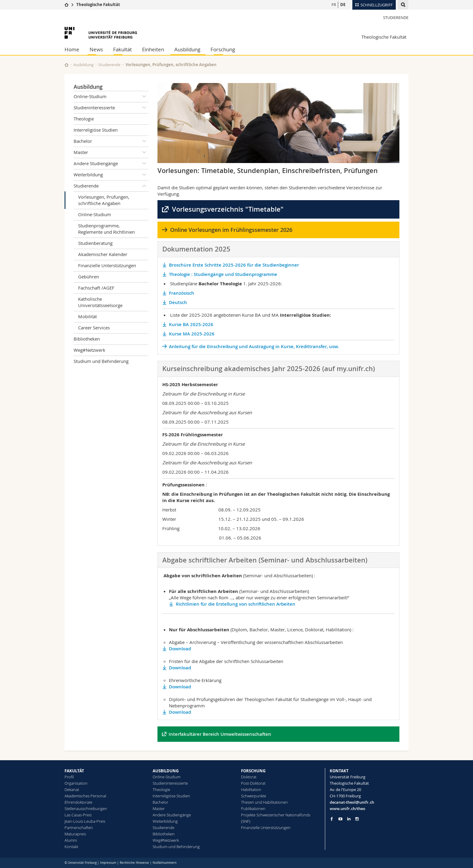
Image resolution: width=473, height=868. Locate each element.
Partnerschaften (79, 828)
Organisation (76, 783)
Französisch (182, 293)
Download (180, 649)
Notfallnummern (165, 863)
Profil (69, 777)
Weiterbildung (111, 175)
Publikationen (253, 809)
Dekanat (72, 790)
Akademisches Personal (85, 796)
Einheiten (153, 49)
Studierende (396, 18)
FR (334, 5)
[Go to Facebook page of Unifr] (332, 819)
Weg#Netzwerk (89, 350)
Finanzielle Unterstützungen (107, 265)
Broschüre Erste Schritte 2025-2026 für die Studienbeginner (235, 265)
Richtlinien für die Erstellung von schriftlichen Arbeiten (236, 604)
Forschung (223, 49)
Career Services (94, 328)
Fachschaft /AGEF (96, 288)
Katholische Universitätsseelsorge (100, 302)
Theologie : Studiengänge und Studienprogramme (223, 274)
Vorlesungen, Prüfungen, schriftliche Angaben (104, 200)
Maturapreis (75, 834)
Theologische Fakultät (98, 5)
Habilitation (251, 790)
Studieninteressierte (111, 108)
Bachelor (111, 141)
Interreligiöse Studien (96, 130)
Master (111, 152)
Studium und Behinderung (101, 361)
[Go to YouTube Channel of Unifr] (340, 819)
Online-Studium (111, 97)
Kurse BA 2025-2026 (191, 324)
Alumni (71, 840)
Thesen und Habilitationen (264, 802)
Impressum (108, 863)
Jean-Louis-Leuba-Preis (85, 821)
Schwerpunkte (254, 796)
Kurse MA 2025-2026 (192, 334)
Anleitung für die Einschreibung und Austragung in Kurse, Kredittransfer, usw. (254, 346)
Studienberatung (95, 243)
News (96, 49)
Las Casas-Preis (78, 815)
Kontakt (71, 847)
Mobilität (87, 316)
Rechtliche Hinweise (134, 863)
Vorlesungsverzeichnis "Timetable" (228, 209)
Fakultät (122, 49)
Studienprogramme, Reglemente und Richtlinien (106, 229)
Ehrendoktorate (78, 802)
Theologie (84, 119)
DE (343, 5)
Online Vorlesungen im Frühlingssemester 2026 (231, 230)
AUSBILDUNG (166, 771)
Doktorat (249, 777)
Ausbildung (187, 49)
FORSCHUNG (253, 771)
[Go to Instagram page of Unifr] (357, 819)
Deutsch (179, 302)
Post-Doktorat (253, 783)
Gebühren (89, 277)
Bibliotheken (87, 339)
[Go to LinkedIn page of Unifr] (349, 819)
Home (72, 49)
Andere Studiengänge (111, 164)
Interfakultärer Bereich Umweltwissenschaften (220, 734)
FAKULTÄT (74, 771)
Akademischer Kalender (103, 254)
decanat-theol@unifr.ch (352, 802)
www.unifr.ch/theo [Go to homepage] (348, 809)
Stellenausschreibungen (86, 809)
